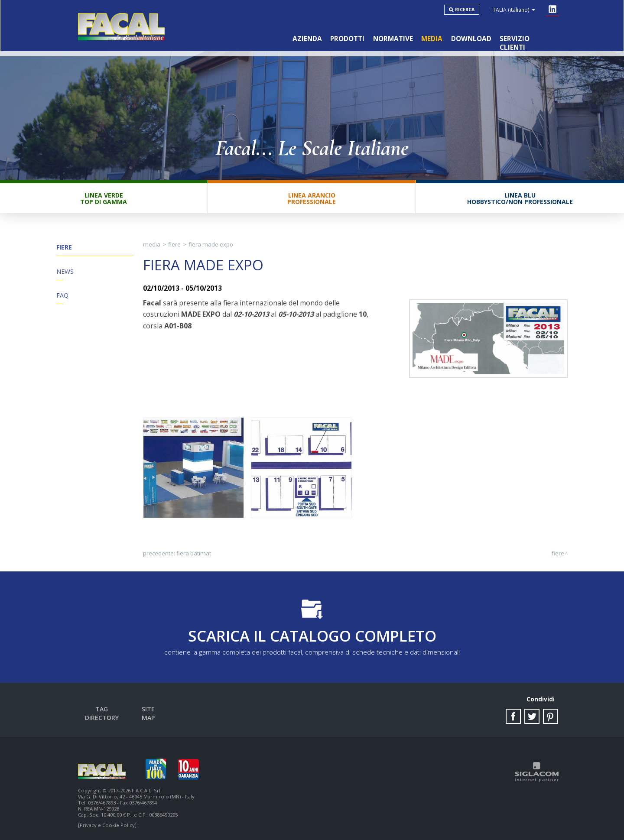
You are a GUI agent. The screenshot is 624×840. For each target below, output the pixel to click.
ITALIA (514, 10)
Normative (392, 38)
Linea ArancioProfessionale (312, 199)
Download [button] (471, 38)
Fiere (64, 248)
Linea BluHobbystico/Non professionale (520, 199)
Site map (149, 710)
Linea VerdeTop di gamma (104, 199)
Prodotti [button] (346, 38)
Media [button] (431, 38)
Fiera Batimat (194, 554)
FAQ (62, 297)
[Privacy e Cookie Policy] (107, 824)
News (65, 273)
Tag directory (102, 710)
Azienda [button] (306, 38)
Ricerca (465, 10)
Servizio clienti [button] (528, 38)
